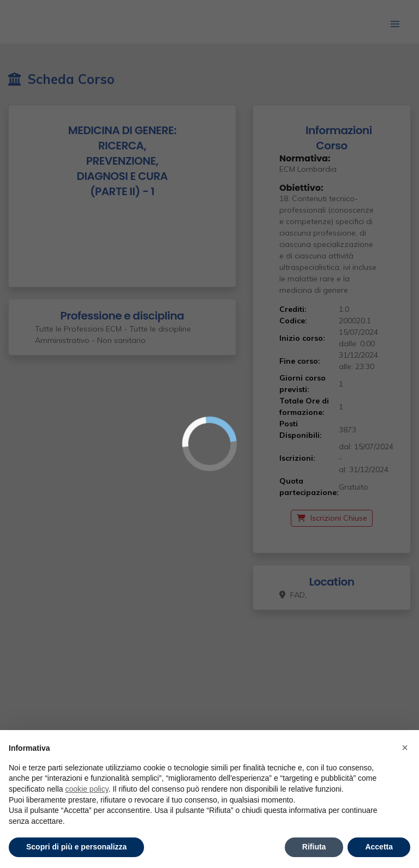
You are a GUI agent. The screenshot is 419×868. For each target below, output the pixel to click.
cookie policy (87, 789)
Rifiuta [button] (314, 847)
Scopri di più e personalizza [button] (76, 847)
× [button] (405, 748)
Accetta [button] (379, 847)
